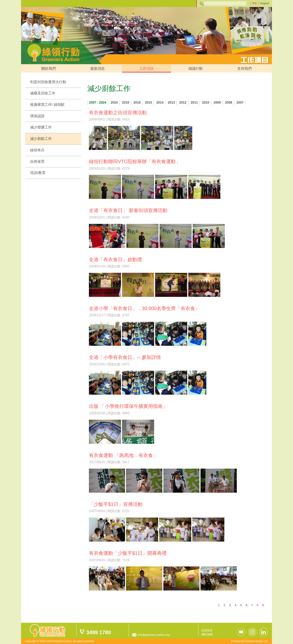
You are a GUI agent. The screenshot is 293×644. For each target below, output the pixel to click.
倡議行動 (195, 69)
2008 (229, 103)
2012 (183, 103)
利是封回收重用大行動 (48, 82)
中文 (254, 3)
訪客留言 (207, 630)
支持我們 (244, 69)
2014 (160, 103)
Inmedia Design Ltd (256, 641)
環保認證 (37, 116)
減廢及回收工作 (43, 93)
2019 (126, 103)
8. (258, 605)
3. (230, 605)
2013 (171, 103)
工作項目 (146, 69)
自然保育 (37, 162)
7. (252, 605)
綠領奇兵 (37, 150)
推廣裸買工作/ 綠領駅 (47, 105)
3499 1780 (99, 632)
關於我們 (49, 69)
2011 (194, 103)
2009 (217, 103)
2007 (240, 103)
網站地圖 (207, 634)
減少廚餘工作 (41, 139)
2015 (149, 103)
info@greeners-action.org (154, 635)
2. (225, 605)
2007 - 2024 (98, 103)
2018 (137, 103)
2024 (114, 103)
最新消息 (98, 69)
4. (236, 605)
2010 (206, 103)
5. (241, 605)
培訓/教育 (38, 173)
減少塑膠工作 (41, 127)
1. (219, 605)
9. (263, 605)
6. (247, 605)
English (265, 3)
